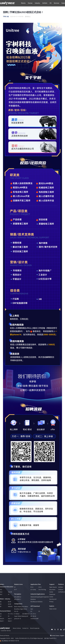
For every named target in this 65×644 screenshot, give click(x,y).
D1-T (16, 590)
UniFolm (61, 587)
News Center (53, 609)
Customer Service (6, 631)
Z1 (15, 587)
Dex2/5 (2, 619)
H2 (1, 614)
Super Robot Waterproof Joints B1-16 (21, 617)
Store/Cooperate (35, 628)
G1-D (40, 587)
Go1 (1, 594)
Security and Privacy (53, 600)
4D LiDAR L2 (18, 597)
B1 (1, 606)
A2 (1, 604)
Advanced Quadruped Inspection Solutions (40, 598)
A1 (9, 594)
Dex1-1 (10, 619)
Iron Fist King (42, 590)
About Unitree (17, 628)
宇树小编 (6, 16)
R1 (9, 616)
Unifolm (45, 3)
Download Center (52, 596)
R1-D (32, 587)
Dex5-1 (2, 621)
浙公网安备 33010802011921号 (10, 641)
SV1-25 (16, 611)
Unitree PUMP (35, 619)
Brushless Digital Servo (21, 609)
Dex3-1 (10, 621)
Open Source (53, 587)
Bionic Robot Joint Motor (21, 607)
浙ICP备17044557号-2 (50, 638)
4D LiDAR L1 (18, 599)
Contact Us (25, 628)
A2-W (9, 604)
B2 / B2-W (33, 616)
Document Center (52, 591)
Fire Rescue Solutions (37, 602)
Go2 (1, 592)
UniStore (61, 590)
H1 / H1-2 (11, 614)
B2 (1, 602)
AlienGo (10, 606)
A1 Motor (17, 614)
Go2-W (10, 592)
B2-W (10, 602)
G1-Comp (33, 590)
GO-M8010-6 (26, 614)
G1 (1, 616)
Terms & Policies (5, 636)
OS (51, 3)
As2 (1, 590)
